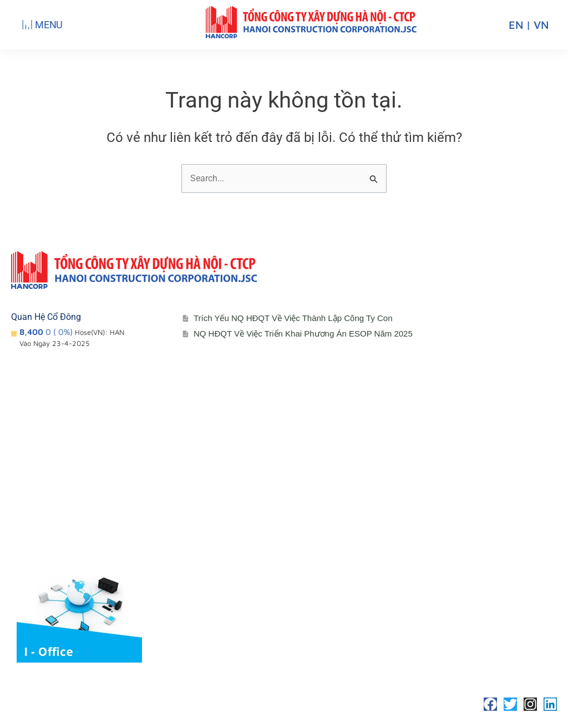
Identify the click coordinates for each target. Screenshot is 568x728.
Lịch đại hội (223, 508)
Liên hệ (394, 486)
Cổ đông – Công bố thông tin (258, 486)
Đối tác (214, 530)
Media (212, 553)
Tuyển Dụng (403, 508)
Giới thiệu (41, 486)
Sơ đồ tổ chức (51, 530)
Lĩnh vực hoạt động (61, 553)
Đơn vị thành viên (57, 508)
